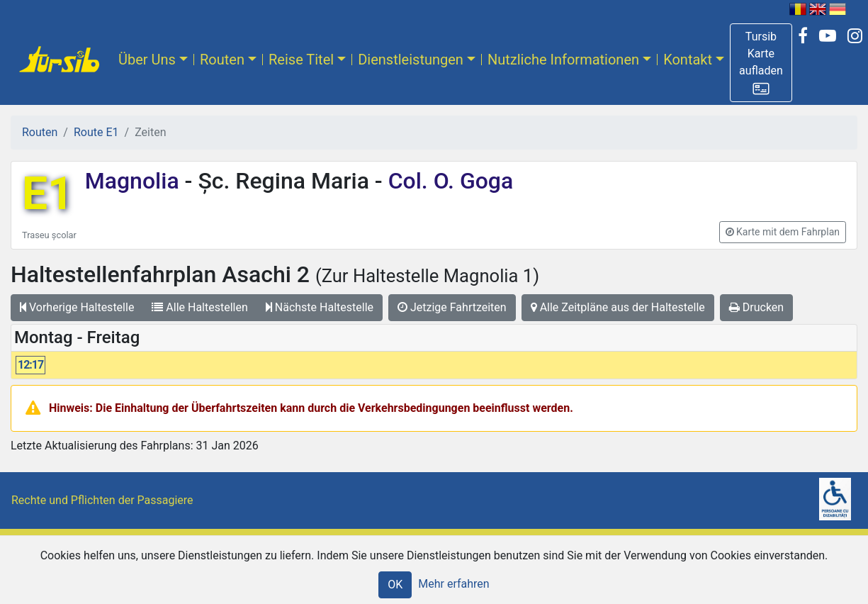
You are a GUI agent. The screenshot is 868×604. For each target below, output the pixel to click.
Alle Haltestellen (199, 307)
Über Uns (147, 60)
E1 (48, 194)
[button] (761, 63)
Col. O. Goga (448, 181)
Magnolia (135, 181)
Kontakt (688, 60)
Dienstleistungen (411, 60)
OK (395, 585)
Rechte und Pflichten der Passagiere (102, 500)
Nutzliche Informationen (563, 60)
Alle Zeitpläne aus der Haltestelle (618, 307)
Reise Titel (301, 60)
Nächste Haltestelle (320, 307)
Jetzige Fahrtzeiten (452, 307)
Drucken (756, 307)
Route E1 (96, 132)
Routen (222, 60)
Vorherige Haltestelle (77, 307)
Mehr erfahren (453, 584)
